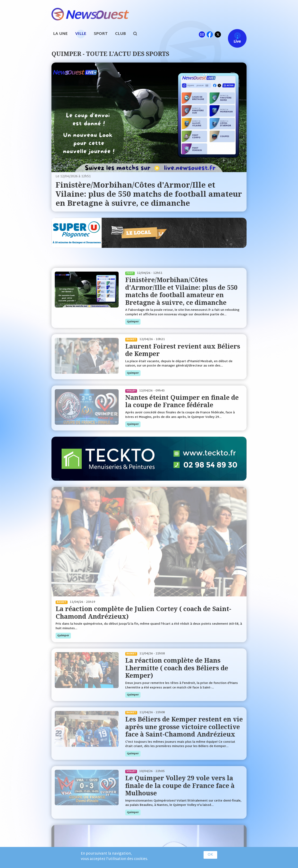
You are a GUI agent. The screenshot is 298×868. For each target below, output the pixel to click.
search (137, 34)
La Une (60, 34)
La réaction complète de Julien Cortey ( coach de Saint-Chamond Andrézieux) (143, 612)
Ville (81, 34)
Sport (101, 34)
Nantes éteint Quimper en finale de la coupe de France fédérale (182, 401)
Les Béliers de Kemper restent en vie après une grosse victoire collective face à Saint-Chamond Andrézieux (184, 727)
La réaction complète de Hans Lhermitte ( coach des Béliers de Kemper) (177, 668)
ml (202, 34)
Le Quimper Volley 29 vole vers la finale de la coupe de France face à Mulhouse (180, 785)
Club (120, 34)
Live (233, 34)
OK (210, 855)
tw (218, 34)
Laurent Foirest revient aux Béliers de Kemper (183, 350)
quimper (133, 322)
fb (210, 34)
